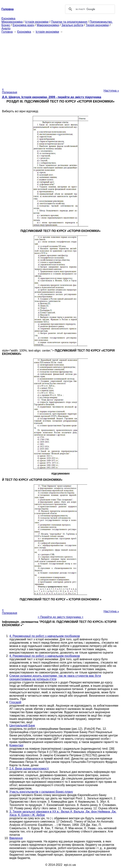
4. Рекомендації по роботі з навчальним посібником (45, 636)
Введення (16, 838)
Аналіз (6, 28)
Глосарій (15, 702)
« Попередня (10, 91)
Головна (7, 32)
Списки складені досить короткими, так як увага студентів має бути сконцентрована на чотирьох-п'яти (55, 677)
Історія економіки (37, 22)
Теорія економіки (97, 25)
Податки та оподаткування (69, 22)
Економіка (8, 18)
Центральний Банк (22, 725)
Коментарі (16, 745)
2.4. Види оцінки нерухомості (29, 769)
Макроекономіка (48, 25)
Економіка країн (23, 25)
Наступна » (111, 91)
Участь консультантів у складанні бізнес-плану (41, 792)
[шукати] (89, 9)
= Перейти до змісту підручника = (61, 617)
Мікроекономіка (12, 22)
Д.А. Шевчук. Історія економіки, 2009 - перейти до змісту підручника (52, 97)
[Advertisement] (61, 59)
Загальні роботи (72, 25)
